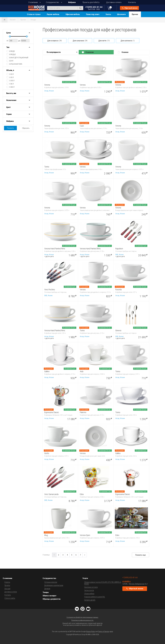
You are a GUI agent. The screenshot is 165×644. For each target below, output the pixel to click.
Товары (46, 592)
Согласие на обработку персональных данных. (82, 617)
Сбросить (26, 128)
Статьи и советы (10, 598)
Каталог (13, 20)
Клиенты (7, 582)
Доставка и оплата (114, 2)
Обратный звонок (130, 8)
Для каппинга (128, 41)
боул (11, 61)
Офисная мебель (73, 14)
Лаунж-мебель (53, 14)
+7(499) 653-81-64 (94, 8)
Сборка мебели (89, 594)
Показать (10, 128)
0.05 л (12, 77)
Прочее (135, 14)
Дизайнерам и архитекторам (54, 585)
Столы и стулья (34, 14)
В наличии (90, 52)
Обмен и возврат (49, 596)
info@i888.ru (126, 581)
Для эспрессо (55, 41)
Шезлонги (121, 14)
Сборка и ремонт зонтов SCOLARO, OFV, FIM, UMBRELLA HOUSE (103, 583)
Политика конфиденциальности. (82, 620)
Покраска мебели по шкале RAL (95, 597)
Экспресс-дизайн (90, 600)
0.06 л (12, 84)
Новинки (125, 52)
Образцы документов (52, 599)
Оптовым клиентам (51, 582)
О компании (33, 2)
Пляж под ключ (93, 14)
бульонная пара (16, 64)
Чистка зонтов (89, 590)
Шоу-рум (7, 589)
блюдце (13, 54)
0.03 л (12, 74)
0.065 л (12, 87)
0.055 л (12, 81)
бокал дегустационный (19, 58)
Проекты (7, 585)
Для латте (104, 41)
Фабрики (72, 2)
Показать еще (140, 555)
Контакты (132, 2)
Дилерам (47, 589)
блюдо (12, 51)
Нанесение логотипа (91, 587)
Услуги (85, 578)
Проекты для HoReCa (91, 2)
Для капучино (80, 41)
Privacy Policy (91, 632)
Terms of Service (104, 632)
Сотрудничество (52, 2)
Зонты (108, 14)
